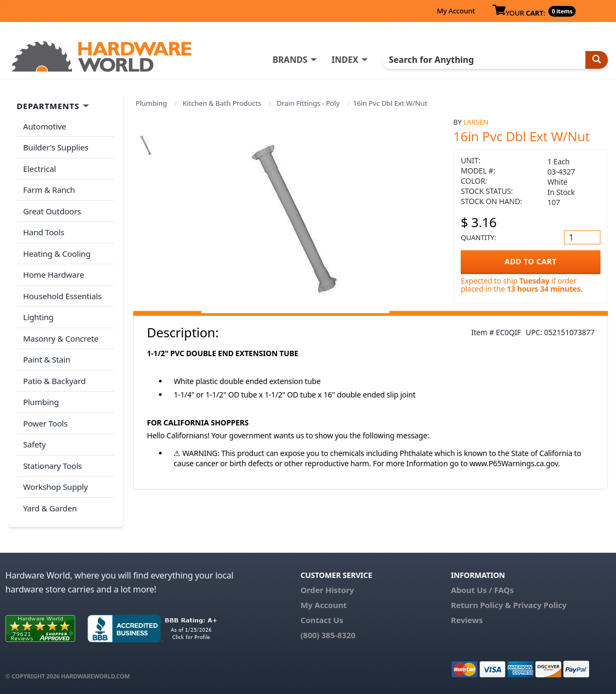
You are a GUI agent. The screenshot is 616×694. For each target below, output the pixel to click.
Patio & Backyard (54, 381)
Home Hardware (54, 274)
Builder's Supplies (56, 147)
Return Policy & (481, 605)
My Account (456, 11)
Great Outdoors (52, 211)
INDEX (345, 60)
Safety (34, 444)
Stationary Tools (53, 466)
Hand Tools (44, 232)
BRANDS (290, 60)
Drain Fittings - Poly (308, 103)
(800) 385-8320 (328, 635)
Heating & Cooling (57, 254)
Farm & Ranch (49, 190)
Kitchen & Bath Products (222, 103)
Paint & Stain (47, 359)
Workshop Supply (56, 487)
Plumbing (151, 103)
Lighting (38, 317)
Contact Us (322, 620)
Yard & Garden (50, 508)
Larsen (476, 122)
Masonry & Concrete (61, 338)
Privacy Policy (540, 605)
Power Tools (45, 423)
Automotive (45, 126)
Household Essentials (62, 296)
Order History (327, 590)
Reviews (466, 620)
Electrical (39, 169)
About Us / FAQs (482, 590)
